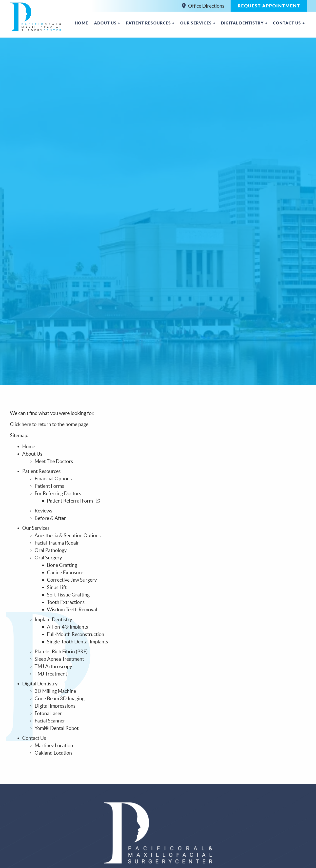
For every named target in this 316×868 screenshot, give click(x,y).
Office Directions (203, 6)
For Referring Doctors (58, 493)
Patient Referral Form (74, 501)
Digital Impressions (55, 706)
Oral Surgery (48, 558)
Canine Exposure (65, 572)
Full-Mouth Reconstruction (76, 634)
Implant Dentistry (53, 619)
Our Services (196, 23)
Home (81, 23)
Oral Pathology (51, 550)
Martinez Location (54, 745)
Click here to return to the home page (49, 424)
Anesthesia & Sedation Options (68, 535)
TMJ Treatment (51, 674)
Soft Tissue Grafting (68, 595)
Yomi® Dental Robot (57, 728)
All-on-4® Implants (68, 627)
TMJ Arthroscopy (53, 666)
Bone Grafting (62, 565)
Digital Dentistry (242, 23)
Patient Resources (148, 23)
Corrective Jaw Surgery (72, 580)
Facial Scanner (50, 721)
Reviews (43, 511)
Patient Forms (49, 486)
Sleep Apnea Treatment (59, 659)
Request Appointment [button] (269, 6)
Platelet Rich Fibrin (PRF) (61, 652)
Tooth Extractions (66, 602)
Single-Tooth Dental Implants (78, 642)
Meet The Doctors (54, 461)
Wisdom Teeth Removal (72, 610)
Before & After (50, 518)
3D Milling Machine (55, 691)
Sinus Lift (57, 587)
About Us (105, 23)
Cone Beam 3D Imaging (59, 699)
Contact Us (287, 23)
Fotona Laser (48, 713)
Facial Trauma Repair (57, 543)
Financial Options (53, 479)
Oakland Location (53, 753)
